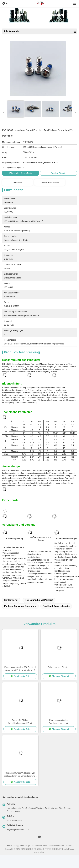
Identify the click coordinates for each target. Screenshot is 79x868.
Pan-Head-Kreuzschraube (56, 606)
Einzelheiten (18, 182)
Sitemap (24, 846)
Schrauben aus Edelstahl (59, 667)
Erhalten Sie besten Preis (21, 173)
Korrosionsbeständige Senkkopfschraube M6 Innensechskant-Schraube (59, 722)
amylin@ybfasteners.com (18, 829)
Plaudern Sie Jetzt (59, 173)
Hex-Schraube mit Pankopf (39, 600)
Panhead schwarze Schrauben (20, 606)
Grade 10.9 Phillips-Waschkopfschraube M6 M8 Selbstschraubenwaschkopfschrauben (20, 722)
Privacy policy (12, 846)
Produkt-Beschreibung (50, 182)
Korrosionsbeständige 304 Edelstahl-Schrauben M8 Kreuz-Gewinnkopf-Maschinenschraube (20, 669)
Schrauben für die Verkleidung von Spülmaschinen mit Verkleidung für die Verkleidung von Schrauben (20, 775)
